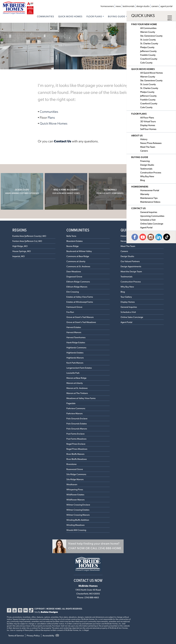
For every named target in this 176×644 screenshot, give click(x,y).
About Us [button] (137, 16)
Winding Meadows (75, 525)
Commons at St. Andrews (78, 266)
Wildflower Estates (75, 494)
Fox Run (70, 312)
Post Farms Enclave (75, 434)
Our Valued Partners (130, 261)
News (118, 6)
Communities (46, 16)
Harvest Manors (74, 332)
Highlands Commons (76, 347)
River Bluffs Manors (75, 454)
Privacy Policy (33, 635)
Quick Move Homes (70, 16)
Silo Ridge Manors (75, 479)
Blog (123, 292)
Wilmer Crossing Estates (78, 510)
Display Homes (128, 302)
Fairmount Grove (74, 307)
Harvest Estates (74, 327)
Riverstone (71, 464)
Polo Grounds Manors (77, 429)
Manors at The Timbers (77, 393)
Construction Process (131, 282)
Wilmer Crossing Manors (78, 515)
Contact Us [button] (156, 16)
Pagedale (71, 403)
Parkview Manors (75, 413)
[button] (88, 546)
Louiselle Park (73, 373)
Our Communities (154, 191)
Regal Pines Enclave (76, 444)
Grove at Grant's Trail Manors (80, 317)
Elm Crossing (73, 292)
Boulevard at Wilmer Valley (79, 251)
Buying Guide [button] (117, 16)
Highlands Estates (75, 352)
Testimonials (129, 6)
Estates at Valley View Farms (80, 297)
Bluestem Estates (75, 241)
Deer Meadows (74, 271)
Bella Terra (71, 236)
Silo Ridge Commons (76, 474)
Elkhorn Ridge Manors (77, 287)
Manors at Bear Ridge (76, 378)
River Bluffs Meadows (77, 459)
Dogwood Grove (74, 276)
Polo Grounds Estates (77, 423)
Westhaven (72, 484)
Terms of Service (16, 635)
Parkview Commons (76, 408)
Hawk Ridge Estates (76, 342)
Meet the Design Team (131, 271)
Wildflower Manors (75, 500)
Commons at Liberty (76, 261)
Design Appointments (131, 266)
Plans (51, 117)
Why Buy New (127, 287)
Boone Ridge (73, 246)
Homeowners (107, 6)
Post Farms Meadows (76, 439)
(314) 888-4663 (92, 597)
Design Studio (143, 6)
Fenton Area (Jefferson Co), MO (27, 241)
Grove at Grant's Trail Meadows (81, 322)
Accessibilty (48, 635)
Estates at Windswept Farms (80, 302)
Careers (155, 6)
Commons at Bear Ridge (78, 256)
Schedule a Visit (128, 312)
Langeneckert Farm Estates (79, 368)
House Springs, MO (22, 251)
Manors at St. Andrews (77, 388)
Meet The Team (128, 246)
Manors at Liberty (75, 383)
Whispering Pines (75, 489)
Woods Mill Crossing (76, 530)
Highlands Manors (75, 358)
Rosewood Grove (75, 469)
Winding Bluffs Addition (78, 520)
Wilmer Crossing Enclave (78, 505)
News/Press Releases (131, 241)
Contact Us (63, 141)
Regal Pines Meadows (77, 449)
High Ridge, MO (20, 246)
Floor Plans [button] (94, 16)
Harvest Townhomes (76, 337)
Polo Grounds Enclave (77, 418)
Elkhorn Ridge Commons (78, 282)
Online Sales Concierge (132, 317)
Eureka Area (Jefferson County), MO (29, 236)
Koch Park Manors (75, 363)
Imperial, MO (19, 256)
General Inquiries (129, 307)
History (124, 236)
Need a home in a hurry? (66, 191)
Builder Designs (49, 612)
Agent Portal (166, 6)
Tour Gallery (126, 297)
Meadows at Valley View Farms (81, 398)
